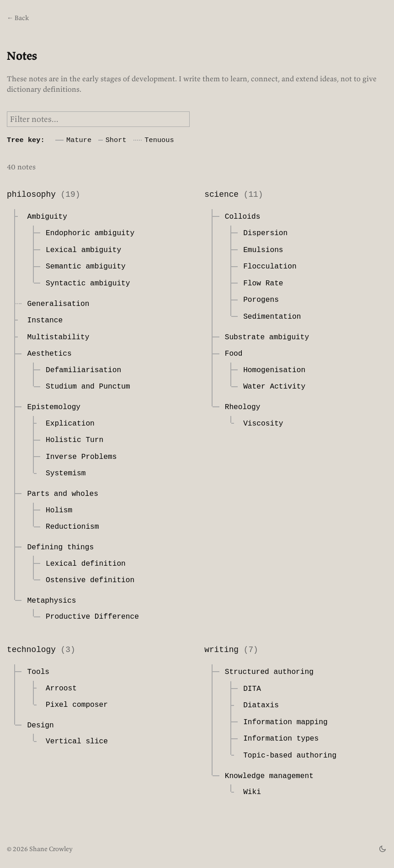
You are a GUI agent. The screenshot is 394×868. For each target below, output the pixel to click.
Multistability (58, 337)
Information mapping (285, 722)
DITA (252, 689)
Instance (45, 321)
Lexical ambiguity (83, 250)
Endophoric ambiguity (90, 233)
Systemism (66, 473)
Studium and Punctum (88, 387)
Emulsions (263, 250)
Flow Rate (263, 284)
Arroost (61, 689)
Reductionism (72, 527)
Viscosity (263, 424)
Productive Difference (92, 617)
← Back (18, 18)
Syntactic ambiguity (88, 284)
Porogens (261, 300)
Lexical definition (86, 564)
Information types (281, 739)
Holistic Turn (75, 440)
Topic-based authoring (290, 756)
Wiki (252, 792)
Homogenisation (274, 370)
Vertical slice (77, 742)
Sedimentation (272, 317)
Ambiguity (47, 217)
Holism (59, 510)
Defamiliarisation (83, 370)
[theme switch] (383, 849)
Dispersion (265, 233)
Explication (70, 424)
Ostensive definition (90, 580)
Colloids (243, 217)
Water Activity (274, 387)
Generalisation (58, 304)
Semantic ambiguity (86, 267)
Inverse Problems (81, 457)
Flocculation (270, 267)
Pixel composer (77, 705)
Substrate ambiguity (267, 337)
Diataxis (261, 705)
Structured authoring (269, 672)
